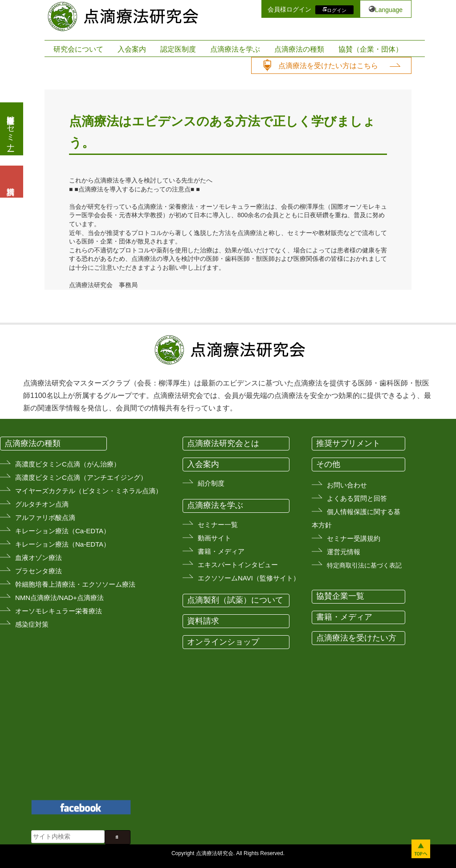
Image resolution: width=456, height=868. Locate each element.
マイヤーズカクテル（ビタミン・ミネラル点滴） (89, 491)
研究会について (78, 49)
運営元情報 (344, 552)
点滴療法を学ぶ (235, 49)
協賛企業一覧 (340, 596)
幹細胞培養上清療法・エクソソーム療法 (75, 584)
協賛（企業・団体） (370, 49)
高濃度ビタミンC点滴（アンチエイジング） (81, 477)
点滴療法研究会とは (223, 443)
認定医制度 (178, 49)
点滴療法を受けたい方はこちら (328, 66)
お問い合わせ (347, 485)
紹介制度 (211, 483)
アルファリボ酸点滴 (45, 517)
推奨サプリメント (348, 443)
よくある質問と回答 (357, 498)
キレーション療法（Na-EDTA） (63, 544)
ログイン (337, 10)
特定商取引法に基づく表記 (364, 565)
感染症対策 (32, 624)
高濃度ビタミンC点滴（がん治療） (68, 464)
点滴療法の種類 (299, 49)
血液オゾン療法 (39, 558)
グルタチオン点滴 (42, 504)
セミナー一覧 (218, 525)
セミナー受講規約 (354, 538)
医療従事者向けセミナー (11, 129)
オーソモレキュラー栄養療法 (59, 611)
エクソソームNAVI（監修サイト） (249, 578)
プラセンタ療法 (39, 571)
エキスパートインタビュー (238, 565)
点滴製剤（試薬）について (235, 600)
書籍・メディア (221, 551)
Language (389, 10)
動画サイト (214, 538)
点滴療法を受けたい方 (356, 638)
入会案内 (132, 49)
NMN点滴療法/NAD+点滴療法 (59, 598)
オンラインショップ (223, 642)
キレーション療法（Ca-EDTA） (63, 531)
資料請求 (203, 621)
